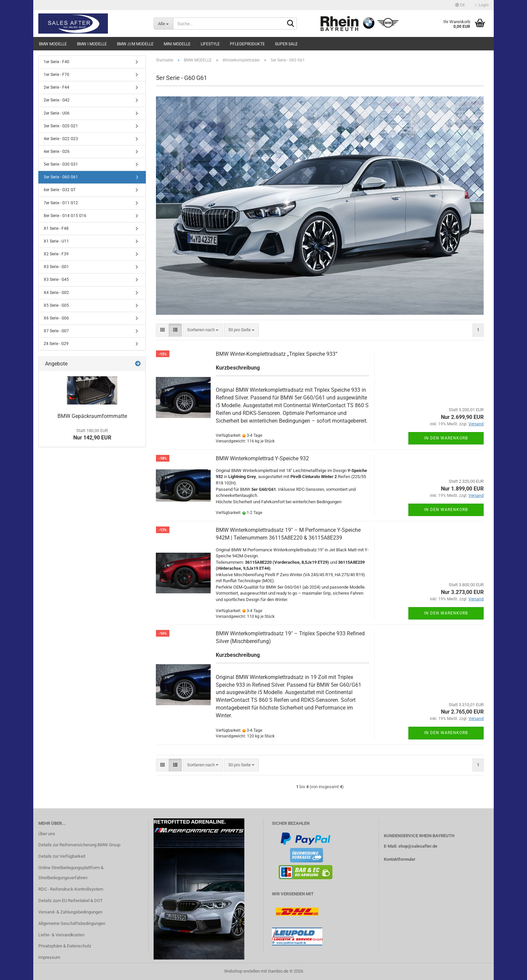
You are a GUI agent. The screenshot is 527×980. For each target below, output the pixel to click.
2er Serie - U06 (57, 113)
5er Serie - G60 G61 (61, 177)
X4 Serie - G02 (56, 293)
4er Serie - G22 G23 (61, 139)
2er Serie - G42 (57, 100)
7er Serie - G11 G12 (61, 203)
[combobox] (203, 330)
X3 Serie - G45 (56, 280)
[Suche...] (163, 24)
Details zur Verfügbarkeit (62, 856)
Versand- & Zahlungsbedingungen (70, 912)
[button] (460, 5)
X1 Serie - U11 (56, 241)
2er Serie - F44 (56, 87)
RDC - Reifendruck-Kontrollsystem (71, 889)
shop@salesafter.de (418, 846)
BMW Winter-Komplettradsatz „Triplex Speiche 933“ (277, 354)
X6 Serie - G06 (56, 318)
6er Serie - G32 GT (60, 190)
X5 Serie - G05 (56, 305)
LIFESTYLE (210, 44)
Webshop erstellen (242, 971)
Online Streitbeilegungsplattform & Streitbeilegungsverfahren (71, 873)
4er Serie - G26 (57, 152)
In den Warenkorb (446, 438)
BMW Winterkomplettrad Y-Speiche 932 (262, 458)
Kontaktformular (400, 859)
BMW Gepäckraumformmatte (92, 416)
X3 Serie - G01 (56, 267)
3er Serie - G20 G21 (61, 126)
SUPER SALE (286, 44)
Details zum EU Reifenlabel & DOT (71, 901)
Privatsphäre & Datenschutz (65, 946)
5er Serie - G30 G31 (61, 164)
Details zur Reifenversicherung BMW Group (79, 845)
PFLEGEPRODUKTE (247, 44)
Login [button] (482, 5)
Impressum (49, 957)
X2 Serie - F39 (56, 254)
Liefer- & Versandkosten (61, 935)
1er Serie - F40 (56, 62)
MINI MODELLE (177, 44)
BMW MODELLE (53, 44)
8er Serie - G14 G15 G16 (65, 216)
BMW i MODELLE (92, 44)
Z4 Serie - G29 (56, 344)
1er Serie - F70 (56, 75)
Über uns (47, 834)
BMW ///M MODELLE (135, 44)
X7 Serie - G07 (56, 331)
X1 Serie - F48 (56, 228)
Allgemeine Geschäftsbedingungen (72, 923)
